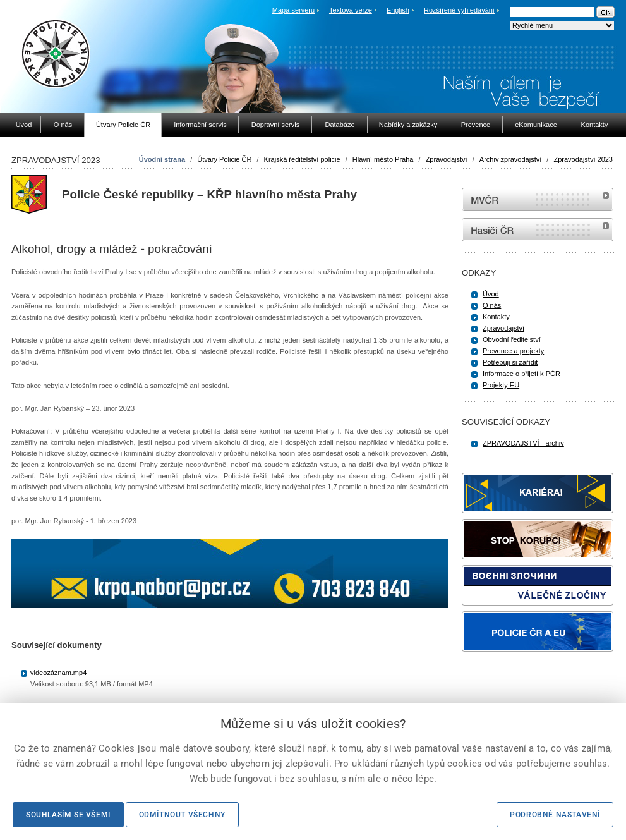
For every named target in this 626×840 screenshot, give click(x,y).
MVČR (538, 199)
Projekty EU (501, 385)
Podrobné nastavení (555, 815)
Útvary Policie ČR (224, 159)
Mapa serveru (293, 10)
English (398, 10)
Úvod (491, 294)
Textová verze (351, 10)
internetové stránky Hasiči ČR (538, 230)
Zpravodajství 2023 (583, 159)
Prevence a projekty (513, 351)
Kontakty (496, 317)
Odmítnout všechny (182, 815)
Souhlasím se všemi (68, 815)
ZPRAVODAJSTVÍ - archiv (523, 443)
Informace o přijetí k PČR (521, 374)
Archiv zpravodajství (510, 159)
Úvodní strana (162, 159)
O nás (492, 305)
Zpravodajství (447, 159)
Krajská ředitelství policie (302, 159)
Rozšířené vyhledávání (459, 10)
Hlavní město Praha (383, 159)
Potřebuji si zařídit (510, 362)
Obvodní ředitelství (512, 339)
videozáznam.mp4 (58, 673)
